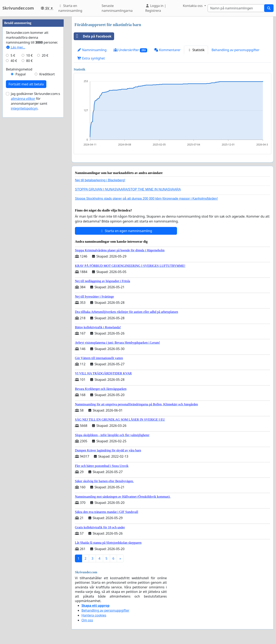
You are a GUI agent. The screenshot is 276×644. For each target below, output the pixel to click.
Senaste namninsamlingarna (117, 8)
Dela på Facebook (93, 36)
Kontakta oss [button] (193, 6)
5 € (13, 178)
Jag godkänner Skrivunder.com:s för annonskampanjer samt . (35, 223)
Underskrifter (130, 50)
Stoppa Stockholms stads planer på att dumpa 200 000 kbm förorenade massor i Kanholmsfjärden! (146, 199)
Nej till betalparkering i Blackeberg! (100, 180)
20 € (45, 178)
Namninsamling (92, 50)
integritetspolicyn (24, 231)
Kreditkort (47, 196)
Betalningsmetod (19, 192)
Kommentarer (167, 50)
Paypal (21, 196)
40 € (14, 183)
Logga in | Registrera (156, 8)
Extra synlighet (91, 58)
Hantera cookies (94, 615)
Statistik (196, 50)
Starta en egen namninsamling (126, 231)
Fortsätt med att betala (26, 206)
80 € (29, 183)
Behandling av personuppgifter (235, 50)
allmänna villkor (23, 221)
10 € (29, 178)
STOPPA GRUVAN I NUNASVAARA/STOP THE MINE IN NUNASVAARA (128, 189)
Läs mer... (16, 170)
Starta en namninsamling (70, 8)
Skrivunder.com (18, 8)
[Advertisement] (33, 78)
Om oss (87, 620)
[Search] (236, 8)
